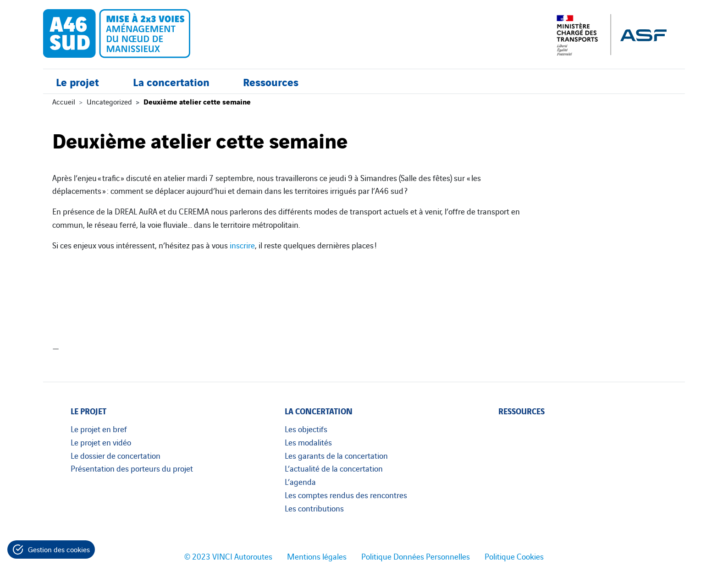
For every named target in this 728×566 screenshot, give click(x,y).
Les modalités (308, 442)
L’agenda (300, 481)
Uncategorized (109, 101)
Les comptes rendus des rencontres (346, 495)
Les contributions (314, 508)
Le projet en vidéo (101, 442)
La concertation (171, 81)
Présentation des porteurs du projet (132, 468)
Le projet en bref (99, 429)
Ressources (271, 81)
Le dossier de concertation (116, 455)
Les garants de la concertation (336, 455)
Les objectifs (306, 429)
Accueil (64, 101)
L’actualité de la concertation (334, 468)
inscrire (242, 245)
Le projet (77, 81)
